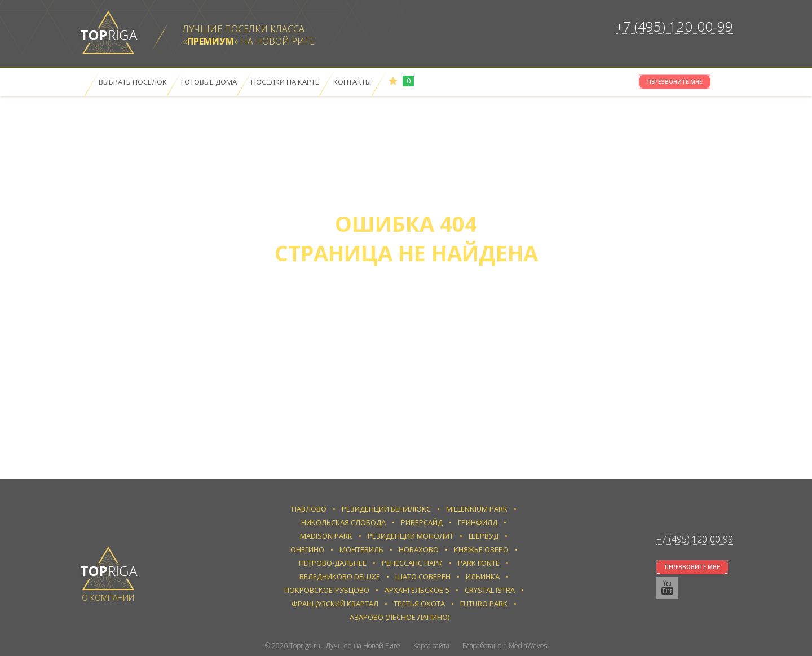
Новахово (419, 549)
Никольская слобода (343, 522)
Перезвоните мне (675, 82)
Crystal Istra (490, 590)
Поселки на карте (285, 82)
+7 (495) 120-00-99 (674, 26)
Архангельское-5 (417, 590)
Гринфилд (478, 522)
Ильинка (483, 576)
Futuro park (484, 604)
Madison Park (326, 536)
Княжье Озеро (481, 549)
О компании (108, 598)
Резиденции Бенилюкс (386, 509)
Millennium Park (477, 509)
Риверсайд (422, 522)
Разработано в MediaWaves (505, 646)
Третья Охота (419, 604)
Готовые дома (209, 82)
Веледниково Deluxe (340, 576)
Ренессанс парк (412, 563)
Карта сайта (431, 646)
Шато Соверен (423, 576)
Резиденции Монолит (411, 536)
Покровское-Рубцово (327, 590)
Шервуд (484, 536)
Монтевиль (361, 549)
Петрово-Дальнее (333, 563)
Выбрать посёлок (133, 82)
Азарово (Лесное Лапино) (400, 617)
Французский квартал (335, 604)
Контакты (352, 82)
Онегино (307, 549)
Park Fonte (479, 563)
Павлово (309, 509)
